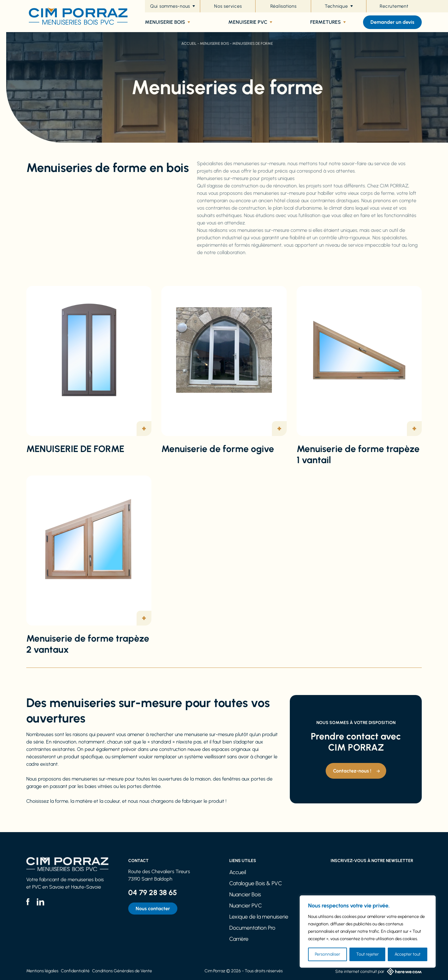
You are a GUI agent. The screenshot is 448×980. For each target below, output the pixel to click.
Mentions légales (42, 971)
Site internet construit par (378, 972)
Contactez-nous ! (352, 771)
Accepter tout (408, 954)
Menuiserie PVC (250, 22)
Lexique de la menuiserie (259, 917)
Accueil (189, 44)
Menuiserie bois (167, 22)
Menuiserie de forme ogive (218, 449)
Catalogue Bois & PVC (256, 883)
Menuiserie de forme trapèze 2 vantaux (88, 644)
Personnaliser (328, 954)
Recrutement (394, 6)
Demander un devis (392, 22)
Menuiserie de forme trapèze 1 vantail (358, 454)
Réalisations (283, 6)
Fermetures (328, 22)
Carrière (239, 939)
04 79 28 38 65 (153, 892)
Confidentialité (75, 971)
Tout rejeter (368, 954)
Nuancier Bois (245, 894)
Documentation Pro (252, 928)
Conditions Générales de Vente (122, 971)
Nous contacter (153, 909)
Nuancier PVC (246, 906)
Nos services (228, 6)
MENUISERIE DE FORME (75, 449)
